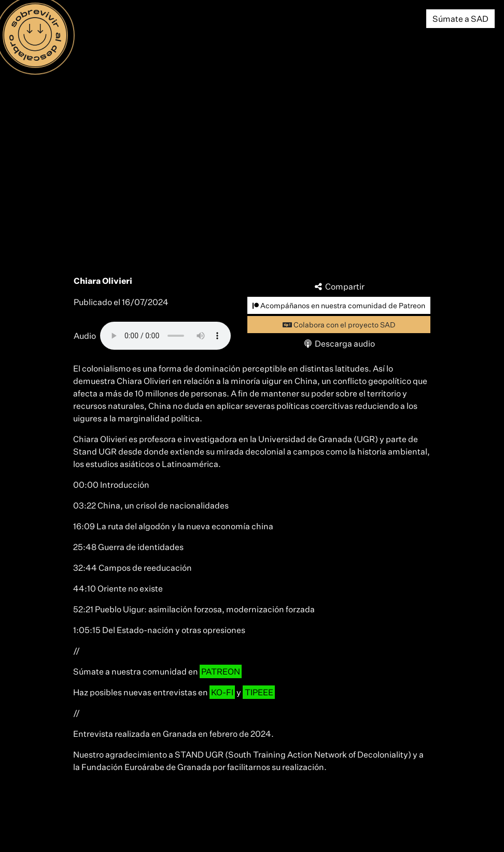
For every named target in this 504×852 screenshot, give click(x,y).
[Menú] (35, 35)
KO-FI (222, 692)
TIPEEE (259, 692)
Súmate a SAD (460, 19)
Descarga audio (339, 343)
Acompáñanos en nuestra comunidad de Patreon (339, 305)
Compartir (339, 286)
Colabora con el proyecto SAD (339, 325)
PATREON (221, 671)
